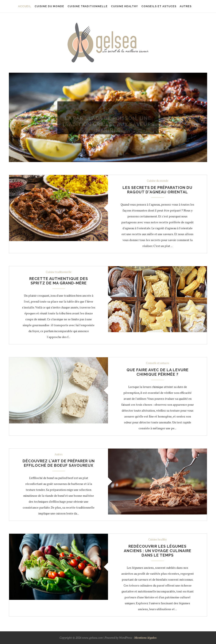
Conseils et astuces (158, 363)
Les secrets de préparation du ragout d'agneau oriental (157, 190)
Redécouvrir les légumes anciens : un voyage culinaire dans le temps (158, 551)
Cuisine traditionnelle (59, 272)
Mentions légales (145, 638)
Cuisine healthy (158, 540)
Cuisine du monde (108, 112)
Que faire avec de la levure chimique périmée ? (158, 372)
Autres (59, 454)
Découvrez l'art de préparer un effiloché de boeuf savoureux (59, 463)
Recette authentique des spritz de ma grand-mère (59, 281)
